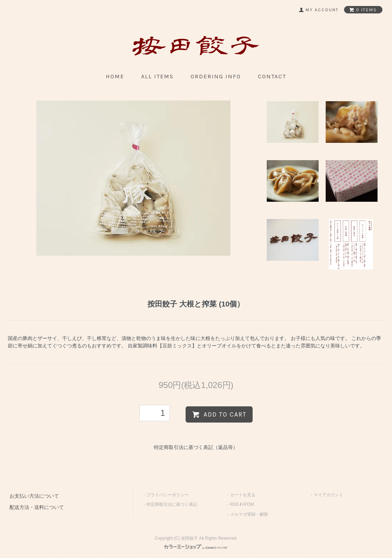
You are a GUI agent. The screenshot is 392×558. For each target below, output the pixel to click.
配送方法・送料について (37, 507)
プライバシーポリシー (168, 495)
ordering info (216, 76)
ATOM (248, 504)
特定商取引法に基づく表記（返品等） (196, 447)
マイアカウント (328, 495)
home (115, 76)
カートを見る (243, 495)
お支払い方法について (34, 496)
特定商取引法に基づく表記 (172, 504)
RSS (234, 504)
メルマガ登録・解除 (249, 514)
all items (157, 76)
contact (272, 76)
